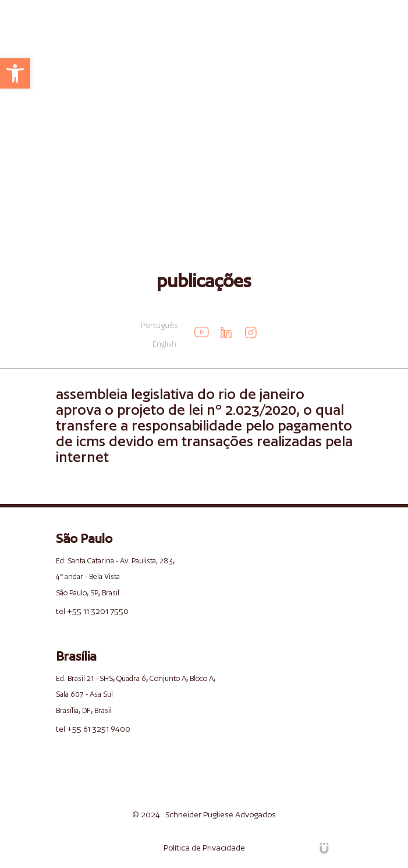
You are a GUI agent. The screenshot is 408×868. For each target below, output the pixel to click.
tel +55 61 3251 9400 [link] (93, 729)
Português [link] (159, 325)
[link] (15, 73)
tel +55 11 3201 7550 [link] (92, 611)
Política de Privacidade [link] (204, 848)
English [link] (164, 344)
